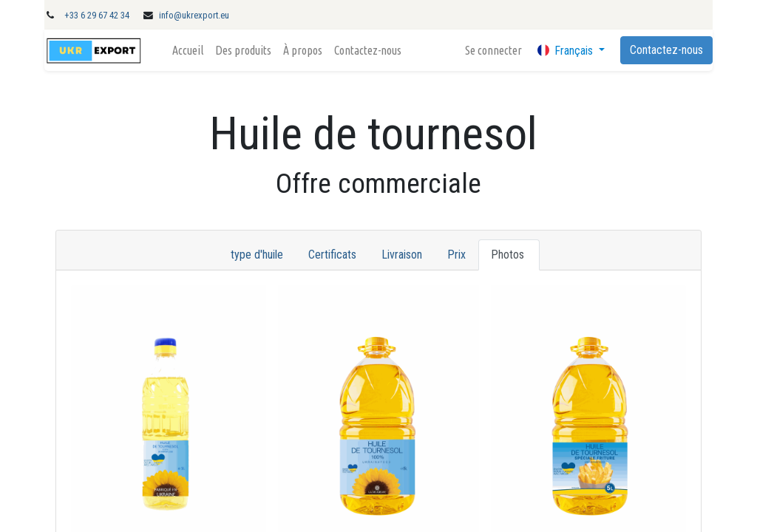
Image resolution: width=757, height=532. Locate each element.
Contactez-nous (666, 50)
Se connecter (493, 50)
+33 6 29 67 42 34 (97, 15)
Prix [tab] (456, 255)
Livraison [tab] (402, 255)
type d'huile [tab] (257, 255)
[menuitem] (188, 50)
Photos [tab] (509, 255)
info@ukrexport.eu (194, 15)
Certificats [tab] (332, 255)
